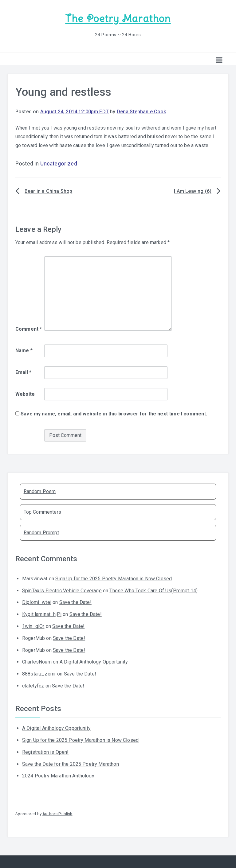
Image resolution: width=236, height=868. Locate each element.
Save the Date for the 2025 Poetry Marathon (71, 764)
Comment (29, 329)
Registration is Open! (45, 752)
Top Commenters (42, 512)
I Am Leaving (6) (193, 191)
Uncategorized (59, 164)
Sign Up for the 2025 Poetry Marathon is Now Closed (114, 579)
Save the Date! (75, 602)
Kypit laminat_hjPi (42, 614)
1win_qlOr (33, 626)
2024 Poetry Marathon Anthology (58, 776)
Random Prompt (41, 533)
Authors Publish (57, 814)
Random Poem (40, 491)
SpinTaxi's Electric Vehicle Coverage (62, 591)
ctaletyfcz (33, 686)
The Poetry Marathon (118, 19)
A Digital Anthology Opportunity (94, 662)
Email (23, 372)
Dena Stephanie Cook (142, 112)
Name (24, 350)
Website (25, 394)
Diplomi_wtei (37, 602)
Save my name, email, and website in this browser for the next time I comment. (114, 414)
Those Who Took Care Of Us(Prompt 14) (153, 591)
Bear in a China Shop (48, 191)
